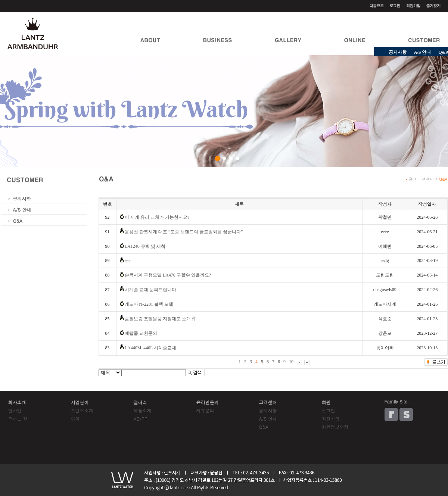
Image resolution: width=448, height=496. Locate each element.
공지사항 (398, 52)
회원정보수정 (335, 427)
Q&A (18, 221)
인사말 (15, 410)
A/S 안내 (423, 52)
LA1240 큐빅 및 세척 (145, 246)
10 (291, 362)
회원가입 (331, 419)
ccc (128, 261)
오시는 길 (18, 419)
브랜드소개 (82, 410)
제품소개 (143, 410)
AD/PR (141, 419)
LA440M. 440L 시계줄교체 (151, 348)
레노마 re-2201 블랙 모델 (149, 304)
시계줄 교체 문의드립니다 (150, 290)
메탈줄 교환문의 (141, 333)
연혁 (75, 419)
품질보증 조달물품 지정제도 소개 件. (161, 319)
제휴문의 (205, 410)
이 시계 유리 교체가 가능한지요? (157, 217)
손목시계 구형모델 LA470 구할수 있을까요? (168, 275)
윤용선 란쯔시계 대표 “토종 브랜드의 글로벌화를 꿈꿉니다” (184, 232)
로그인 (329, 410)
